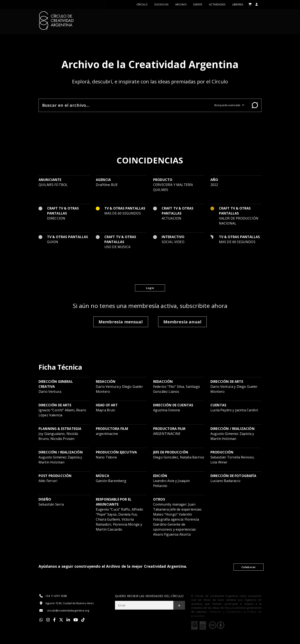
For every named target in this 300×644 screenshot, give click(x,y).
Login (150, 288)
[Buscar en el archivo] (125, 105)
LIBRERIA (238, 4)
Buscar (255, 105)
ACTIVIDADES (217, 4)
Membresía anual (182, 322)
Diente (198, 4)
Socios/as (161, 4)
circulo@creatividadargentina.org (64, 610)
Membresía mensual (121, 322)
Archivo (181, 4)
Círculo (142, 4)
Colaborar (249, 567)
